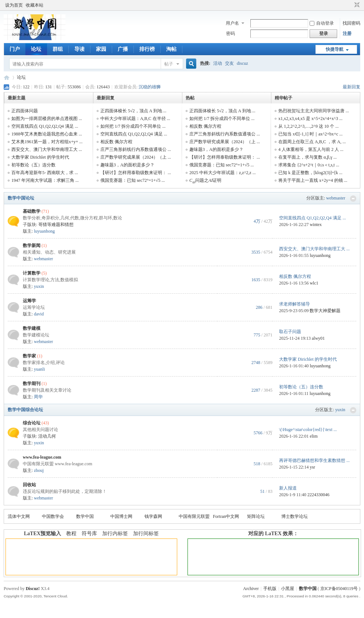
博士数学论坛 (295, 516)
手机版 (270, 589)
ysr (312, 467)
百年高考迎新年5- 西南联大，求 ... (45, 173)
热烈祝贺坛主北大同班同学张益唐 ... (314, 111)
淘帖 (171, 49)
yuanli (39, 369)
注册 (347, 33)
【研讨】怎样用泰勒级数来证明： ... (136, 173)
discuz (242, 63)
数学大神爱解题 (325, 311)
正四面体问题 (25, 111)
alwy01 (318, 338)
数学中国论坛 (21, 198)
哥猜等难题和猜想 (56, 225)
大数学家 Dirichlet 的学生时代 (40, 157)
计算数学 (32, 273)
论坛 (36, 49)
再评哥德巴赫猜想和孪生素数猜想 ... (314, 460)
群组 (58, 49)
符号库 (89, 534)
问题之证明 (205, 180)
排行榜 (147, 49)
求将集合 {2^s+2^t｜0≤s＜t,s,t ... (309, 165)
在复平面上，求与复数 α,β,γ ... (308, 157)
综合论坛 (32, 423)
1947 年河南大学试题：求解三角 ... (45, 180)
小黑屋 (288, 589)
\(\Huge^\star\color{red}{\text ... (308, 430)
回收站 (29, 485)
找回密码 (351, 23)
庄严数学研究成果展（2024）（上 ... (136, 157)
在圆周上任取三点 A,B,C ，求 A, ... (312, 142)
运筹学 (29, 301)
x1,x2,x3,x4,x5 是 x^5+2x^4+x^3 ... (310, 119)
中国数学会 (53, 516)
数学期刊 (32, 384)
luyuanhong (44, 231)
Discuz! (33, 589)
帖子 (169, 64)
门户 (15, 49)
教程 (71, 534)
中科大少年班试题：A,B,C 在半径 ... (135, 119)
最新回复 (351, 87)
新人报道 (288, 488)
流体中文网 (19, 516)
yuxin (39, 286)
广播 (123, 49)
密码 (231, 33)
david (39, 314)
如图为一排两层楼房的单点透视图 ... (47, 119)
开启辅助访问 (350, 5)
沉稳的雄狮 (150, 87)
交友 (229, 63)
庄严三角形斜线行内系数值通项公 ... (136, 149)
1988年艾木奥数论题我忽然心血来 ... (47, 134)
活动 (218, 63)
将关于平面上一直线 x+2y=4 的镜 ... (313, 180)
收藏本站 (35, 5)
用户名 (232, 23)
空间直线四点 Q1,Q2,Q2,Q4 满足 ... (45, 126)
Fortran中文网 (226, 516)
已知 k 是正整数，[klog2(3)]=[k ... (310, 173)
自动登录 (322, 23)
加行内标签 (115, 534)
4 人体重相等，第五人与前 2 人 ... (311, 149)
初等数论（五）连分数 (33, 165)
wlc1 (314, 283)
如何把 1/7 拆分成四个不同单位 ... (133, 126)
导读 (79, 49)
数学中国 (7, 77)
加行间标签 (146, 534)
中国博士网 (121, 516)
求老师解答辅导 (295, 304)
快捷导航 (335, 49)
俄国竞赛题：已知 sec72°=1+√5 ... (133, 180)
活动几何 (47, 436)
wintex (316, 225)
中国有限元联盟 (194, 516)
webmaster (336, 198)
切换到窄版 (356, 5)
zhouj (39, 470)
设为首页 (14, 5)
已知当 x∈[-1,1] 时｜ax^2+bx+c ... (311, 134)
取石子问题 (290, 332)
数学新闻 (32, 246)
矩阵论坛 (256, 516)
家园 (101, 49)
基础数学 (32, 211)
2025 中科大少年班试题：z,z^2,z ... (223, 173)
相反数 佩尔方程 (116, 142)
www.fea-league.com (42, 457)
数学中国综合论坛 (25, 410)
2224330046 (318, 495)
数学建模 (32, 328)
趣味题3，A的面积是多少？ (127, 165)
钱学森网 (153, 516)
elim (313, 436)
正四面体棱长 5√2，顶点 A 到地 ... (133, 111)
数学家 (29, 356)
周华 (38, 397)
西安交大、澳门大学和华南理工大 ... (47, 149)
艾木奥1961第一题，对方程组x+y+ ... (47, 142)
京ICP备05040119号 (339, 589)
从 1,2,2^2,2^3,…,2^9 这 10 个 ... (308, 126)
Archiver (251, 589)
